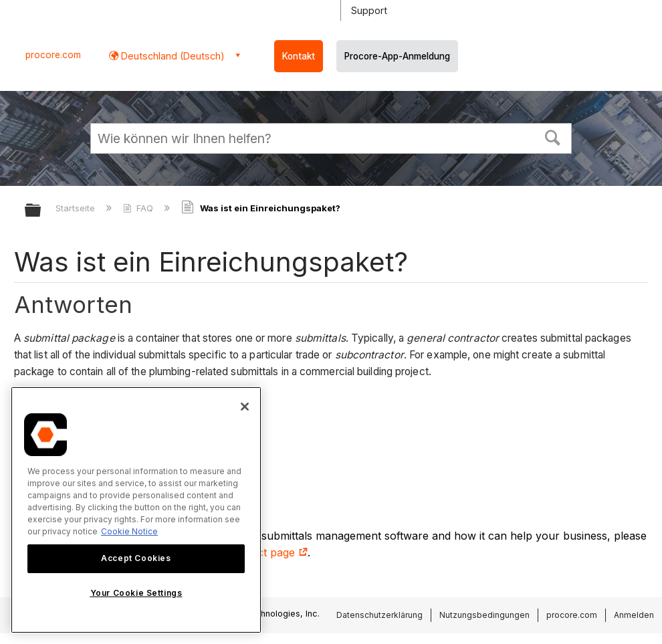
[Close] (245, 407)
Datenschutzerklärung (379, 615)
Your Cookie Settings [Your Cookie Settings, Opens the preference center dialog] (136, 593)
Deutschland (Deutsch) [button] (172, 56)
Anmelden (634, 615)
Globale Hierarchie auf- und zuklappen (41, 211)
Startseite (77, 208)
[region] (136, 510)
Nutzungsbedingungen (484, 615)
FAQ (139, 208)
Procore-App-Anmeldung (397, 56)
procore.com (53, 55)
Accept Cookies (136, 558)
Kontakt (299, 56)
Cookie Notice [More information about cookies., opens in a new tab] (129, 531)
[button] (553, 136)
